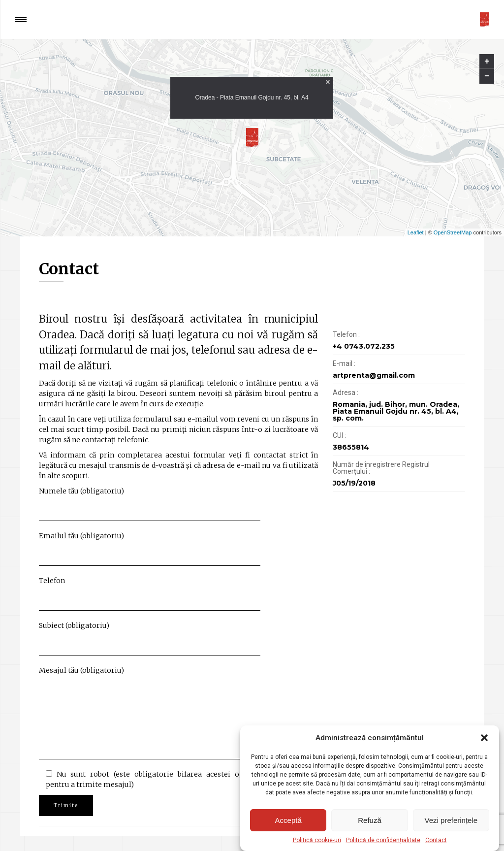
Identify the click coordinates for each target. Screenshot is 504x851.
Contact (436, 840)
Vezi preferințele (451, 820)
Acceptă (288, 820)
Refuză (370, 820)
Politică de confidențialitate (383, 840)
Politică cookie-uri (317, 840)
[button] (484, 738)
